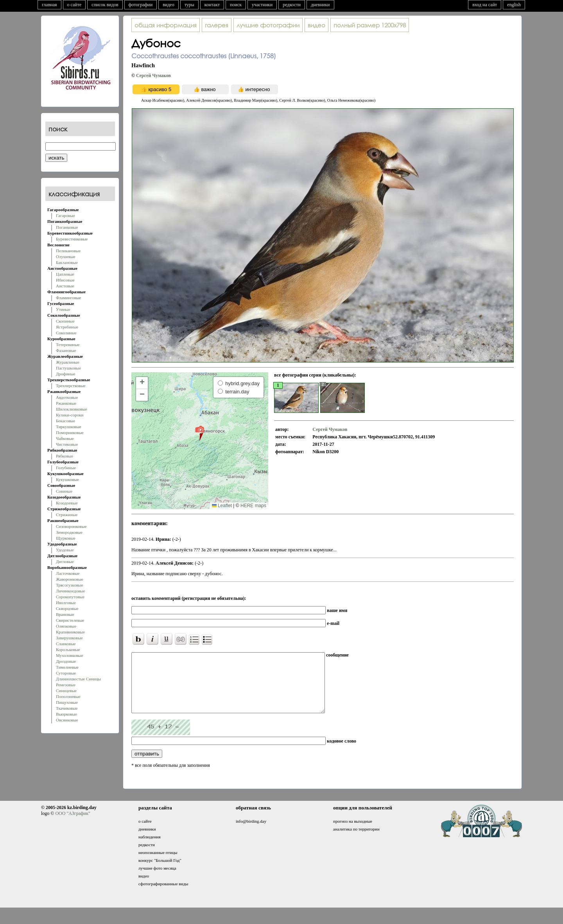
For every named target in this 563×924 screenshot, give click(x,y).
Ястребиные (67, 327)
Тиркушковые (69, 427)
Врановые (65, 614)
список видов (105, 5)
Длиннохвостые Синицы (78, 679)
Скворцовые (67, 608)
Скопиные (65, 321)
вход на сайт (485, 5)
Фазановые (66, 350)
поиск (236, 5)
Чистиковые (67, 444)
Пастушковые (68, 368)
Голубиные (66, 468)
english (514, 5)
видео (169, 5)
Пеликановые (68, 251)
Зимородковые (69, 532)
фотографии (141, 5)
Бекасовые (65, 421)
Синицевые (66, 691)
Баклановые (67, 262)
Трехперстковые (71, 386)
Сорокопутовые (70, 597)
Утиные (63, 309)
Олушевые (66, 257)
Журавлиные (68, 362)
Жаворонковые (70, 579)
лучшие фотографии (268, 25)
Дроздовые (66, 661)
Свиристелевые (70, 620)
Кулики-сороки (70, 415)
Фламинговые (68, 298)
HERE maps (253, 506)
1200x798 (370, 25)
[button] (200, 433)
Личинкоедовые (70, 591)
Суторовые (66, 673)
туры (189, 5)
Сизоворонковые (71, 526)
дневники (320, 5)
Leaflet (222, 506)
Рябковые (65, 456)
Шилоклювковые (72, 409)
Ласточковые (68, 573)
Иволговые (66, 603)
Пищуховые (67, 702)
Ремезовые (66, 685)
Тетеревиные (68, 344)
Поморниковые (70, 432)
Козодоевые (67, 503)
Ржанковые (66, 403)
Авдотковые (67, 397)
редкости (292, 5)
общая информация (166, 25)
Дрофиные (66, 374)
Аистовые (65, 286)
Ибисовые (65, 280)
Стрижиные (67, 515)
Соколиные (66, 333)
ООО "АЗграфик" (73, 825)
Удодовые (65, 550)
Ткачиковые (67, 708)
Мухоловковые (69, 655)
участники (262, 5)
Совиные (64, 491)
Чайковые (65, 438)
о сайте (74, 5)
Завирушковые (69, 638)
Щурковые (66, 538)
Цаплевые (65, 274)
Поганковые (67, 227)
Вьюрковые (66, 714)
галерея (217, 25)
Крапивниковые (70, 632)
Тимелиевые (67, 667)
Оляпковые (66, 626)
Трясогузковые (69, 585)
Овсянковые (67, 720)
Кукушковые (67, 479)
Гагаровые (65, 215)
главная (49, 5)
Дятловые (65, 562)
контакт (212, 5)
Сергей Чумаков (153, 75)
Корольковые (68, 649)
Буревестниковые (72, 239)
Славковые (66, 644)
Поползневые (68, 696)
